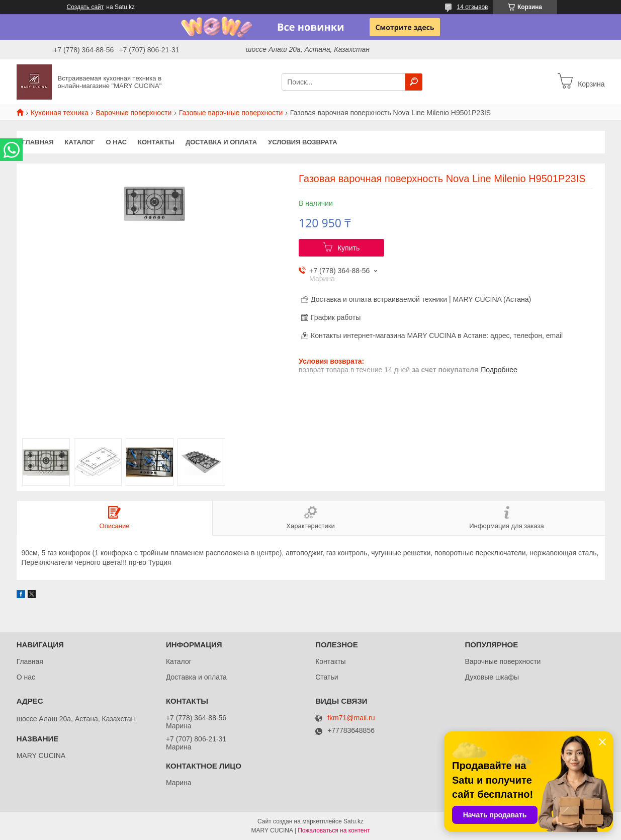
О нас (117, 142)
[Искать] (414, 82)
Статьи (327, 677)
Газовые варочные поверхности (231, 113)
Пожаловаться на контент (334, 830)
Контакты (156, 142)
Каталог (80, 142)
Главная (38, 142)
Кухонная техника (60, 113)
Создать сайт (85, 7)
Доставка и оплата (221, 142)
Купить (348, 248)
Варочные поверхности (134, 113)
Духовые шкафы (492, 677)
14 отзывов (472, 7)
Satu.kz (353, 821)
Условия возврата (303, 142)
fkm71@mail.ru (351, 718)
